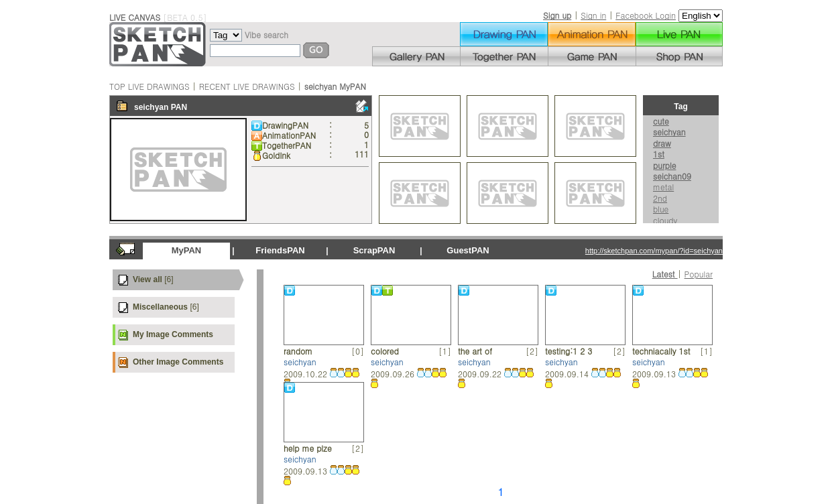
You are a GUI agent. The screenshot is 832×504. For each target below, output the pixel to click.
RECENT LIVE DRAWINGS (247, 86)
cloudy (665, 220)
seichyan (151, 107)
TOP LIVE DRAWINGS (150, 86)
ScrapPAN (374, 250)
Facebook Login (646, 15)
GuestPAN (468, 250)
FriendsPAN (280, 250)
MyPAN (187, 250)
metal (663, 187)
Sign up (557, 15)
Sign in (593, 15)
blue (661, 209)
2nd (660, 198)
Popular (699, 274)
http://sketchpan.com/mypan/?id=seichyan (654, 251)
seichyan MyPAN (335, 86)
